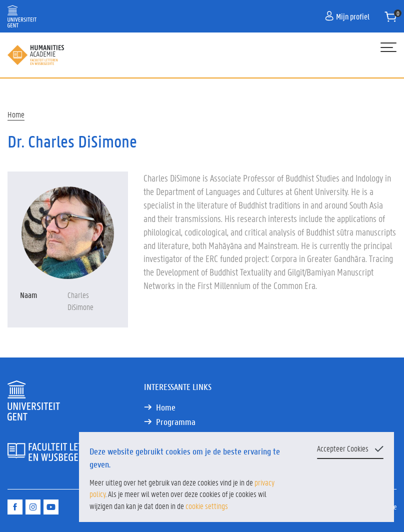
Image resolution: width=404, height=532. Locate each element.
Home (16, 114)
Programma (176, 422)
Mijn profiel (347, 16)
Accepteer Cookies (343, 448)
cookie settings (207, 506)
